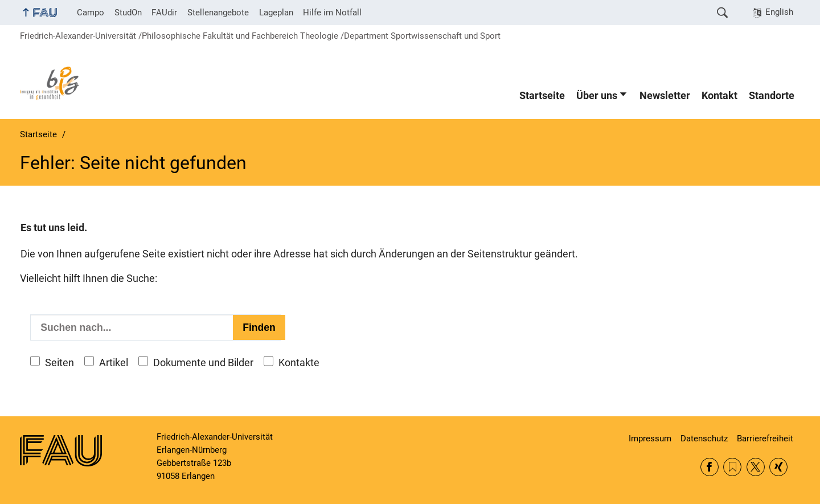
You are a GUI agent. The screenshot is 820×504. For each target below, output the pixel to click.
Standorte (772, 96)
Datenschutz (704, 439)
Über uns (597, 96)
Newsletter (665, 96)
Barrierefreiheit (765, 439)
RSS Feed (732, 467)
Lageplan (276, 13)
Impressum (650, 439)
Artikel (114, 363)
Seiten (60, 363)
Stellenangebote (218, 13)
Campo (91, 13)
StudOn (128, 13)
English (779, 12)
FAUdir (164, 13)
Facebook (710, 467)
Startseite (542, 96)
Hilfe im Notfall (332, 13)
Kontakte (299, 363)
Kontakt (719, 96)
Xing (778, 467)
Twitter (756, 467)
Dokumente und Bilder (203, 363)
